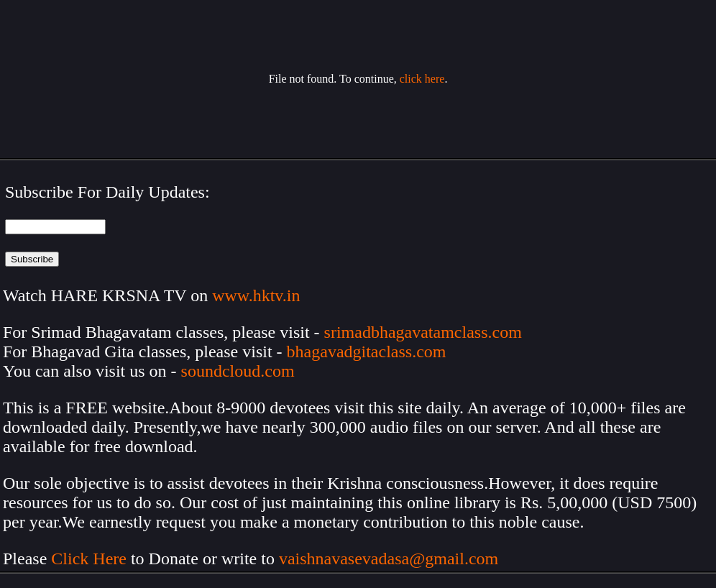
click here (422, 79)
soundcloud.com (238, 371)
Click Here (89, 559)
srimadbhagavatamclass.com (423, 332)
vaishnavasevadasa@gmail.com (391, 559)
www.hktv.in (256, 295)
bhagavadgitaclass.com (367, 352)
